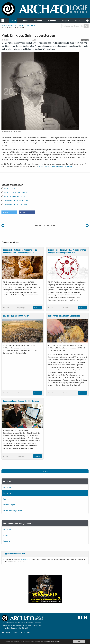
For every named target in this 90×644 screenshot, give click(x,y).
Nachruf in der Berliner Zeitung (14, 196)
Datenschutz (25, 632)
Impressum (6, 632)
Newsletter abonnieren (15, 554)
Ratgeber (65, 21)
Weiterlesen (37, 308)
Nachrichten (8, 487)
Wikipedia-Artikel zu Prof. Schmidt (16, 200)
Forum (77, 21)
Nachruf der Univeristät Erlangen (15, 192)
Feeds (5, 499)
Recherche (38, 21)
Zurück (45, 471)
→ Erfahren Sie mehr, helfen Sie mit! (15, 628)
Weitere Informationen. (54, 641)
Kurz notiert (31, 26)
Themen (25, 21)
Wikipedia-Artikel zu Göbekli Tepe (15, 204)
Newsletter (27, 559)
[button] (9, 212)
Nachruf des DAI (9, 188)
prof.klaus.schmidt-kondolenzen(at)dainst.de (56, 166)
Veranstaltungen (9, 505)
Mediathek (52, 21)
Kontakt (15, 632)
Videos (6, 535)
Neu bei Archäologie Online (13, 511)
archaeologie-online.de (9, 26)
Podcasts (7, 541)
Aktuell (13, 21)
